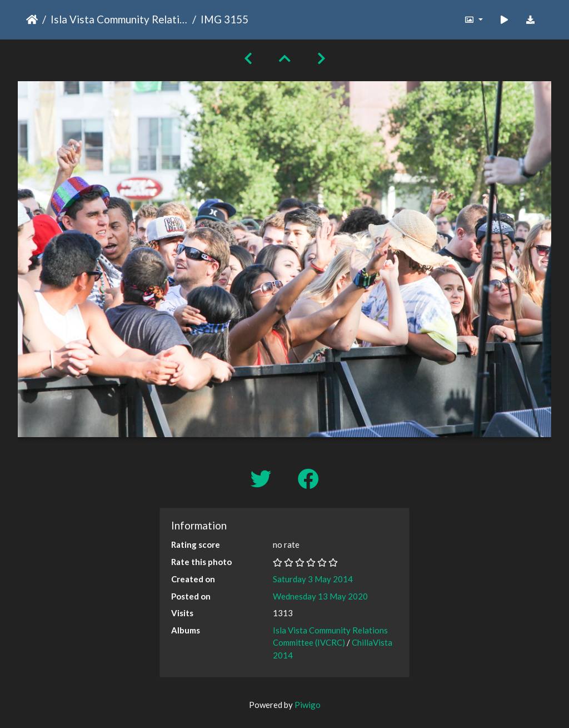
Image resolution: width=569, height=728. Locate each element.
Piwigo (308, 705)
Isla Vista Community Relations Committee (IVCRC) (119, 19)
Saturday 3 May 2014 (313, 579)
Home (32, 19)
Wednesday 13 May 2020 (320, 596)
